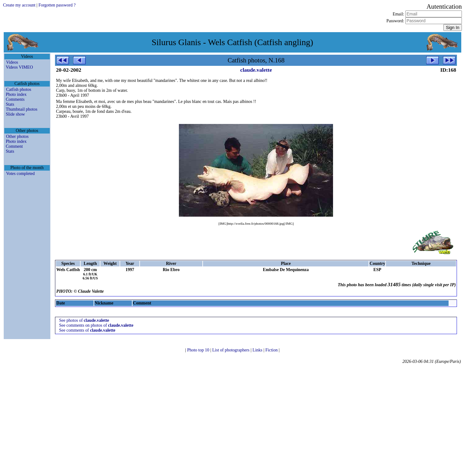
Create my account (19, 5)
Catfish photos (19, 89)
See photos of (84, 320)
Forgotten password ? (57, 5)
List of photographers (231, 350)
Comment (14, 146)
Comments (15, 99)
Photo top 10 (199, 350)
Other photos (17, 136)
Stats (10, 104)
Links (258, 350)
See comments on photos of (96, 325)
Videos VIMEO (19, 67)
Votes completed (21, 174)
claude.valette (256, 70)
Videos (12, 62)
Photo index (16, 94)
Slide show (15, 114)
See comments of (87, 330)
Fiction (272, 350)
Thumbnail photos (22, 109)
